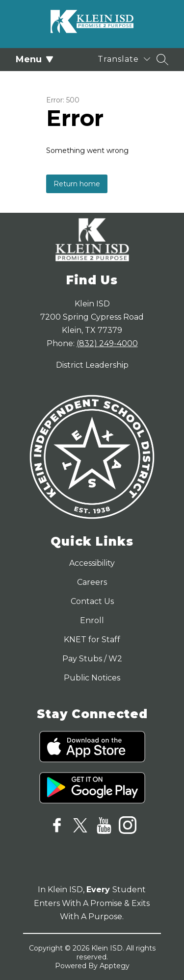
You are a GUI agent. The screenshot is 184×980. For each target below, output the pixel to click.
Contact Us (92, 601)
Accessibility (92, 563)
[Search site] (162, 59)
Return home (77, 184)
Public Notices (92, 678)
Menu (35, 59)
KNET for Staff (92, 640)
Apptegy (115, 966)
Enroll (92, 620)
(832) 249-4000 (107, 343)
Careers (92, 582)
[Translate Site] (124, 59)
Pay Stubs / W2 (92, 659)
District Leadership (92, 365)
